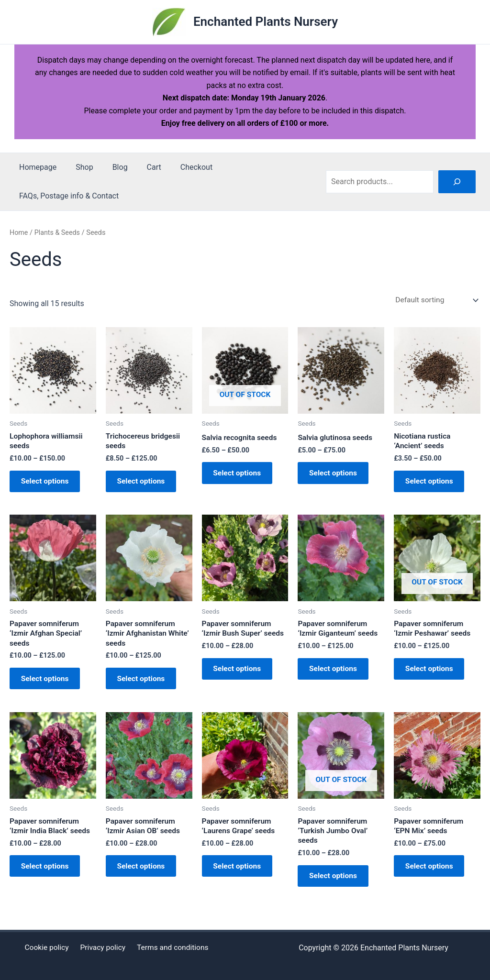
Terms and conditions (170, 948)
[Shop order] (435, 300)
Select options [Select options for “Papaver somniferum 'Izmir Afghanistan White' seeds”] (145, 685)
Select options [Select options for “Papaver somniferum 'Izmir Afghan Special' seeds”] (49, 685)
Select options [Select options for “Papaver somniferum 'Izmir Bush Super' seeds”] (241, 675)
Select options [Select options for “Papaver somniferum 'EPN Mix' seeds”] (433, 877)
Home (19, 232)
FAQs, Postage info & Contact (67, 196)
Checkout (179, 167)
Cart (141, 167)
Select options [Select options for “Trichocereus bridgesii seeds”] (145, 484)
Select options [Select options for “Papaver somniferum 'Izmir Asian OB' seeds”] (145, 877)
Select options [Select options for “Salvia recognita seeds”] (241, 475)
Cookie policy (49, 948)
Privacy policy (102, 948)
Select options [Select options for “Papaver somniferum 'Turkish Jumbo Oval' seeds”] (337, 886)
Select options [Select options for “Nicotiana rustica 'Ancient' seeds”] (433, 484)
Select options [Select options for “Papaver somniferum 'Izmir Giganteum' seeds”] (337, 675)
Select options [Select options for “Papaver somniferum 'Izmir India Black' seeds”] (49, 877)
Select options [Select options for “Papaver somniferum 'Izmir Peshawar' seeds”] (433, 675)
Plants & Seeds (58, 232)
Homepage (36, 167)
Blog (111, 167)
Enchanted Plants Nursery (266, 22)
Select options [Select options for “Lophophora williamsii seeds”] (49, 484)
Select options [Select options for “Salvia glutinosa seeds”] (337, 475)
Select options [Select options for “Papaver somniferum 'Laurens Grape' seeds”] (241, 877)
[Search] (457, 182)
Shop (78, 167)
